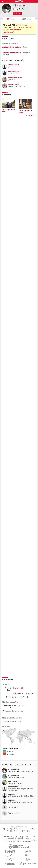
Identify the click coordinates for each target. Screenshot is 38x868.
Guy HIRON (12, 794)
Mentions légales (32, 840)
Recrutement (27, 838)
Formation (32, 836)
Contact (17, 836)
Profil (12, 19)
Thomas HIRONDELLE (16, 787)
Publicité (26, 836)
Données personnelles (7, 840)
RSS (21, 836)
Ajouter (18, 13)
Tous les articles (18, 838)
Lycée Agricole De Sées (12, 47)
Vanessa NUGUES (14, 71)
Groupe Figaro (12, 842)
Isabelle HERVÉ (13, 84)
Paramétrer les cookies (21, 840)
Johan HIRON (13, 781)
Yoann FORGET (13, 65)
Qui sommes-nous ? (8, 836)
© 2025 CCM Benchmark (24, 842)
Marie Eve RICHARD (15, 78)
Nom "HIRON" (13, 807)
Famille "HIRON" (14, 813)
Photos (28, 19)
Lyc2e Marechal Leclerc (12, 53)
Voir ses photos (31, 115)
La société (10, 838)
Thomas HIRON (13, 769)
